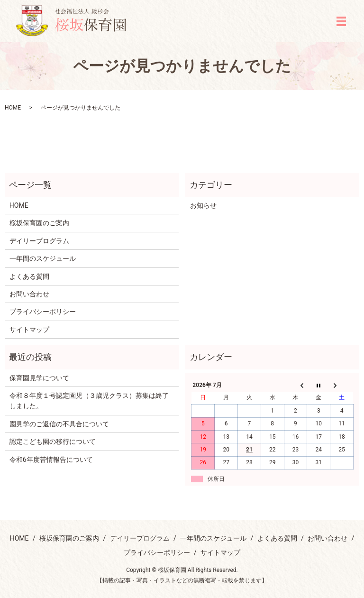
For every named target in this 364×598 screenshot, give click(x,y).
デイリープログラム (39, 241)
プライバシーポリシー (43, 312)
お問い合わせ (29, 294)
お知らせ (203, 205)
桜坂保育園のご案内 (39, 223)
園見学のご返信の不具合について (59, 424)
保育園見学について (39, 378)
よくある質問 (29, 276)
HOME (13, 108)
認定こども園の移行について (53, 442)
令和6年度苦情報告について (51, 460)
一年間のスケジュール (43, 258)
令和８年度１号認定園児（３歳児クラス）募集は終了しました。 (89, 401)
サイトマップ (29, 330)
